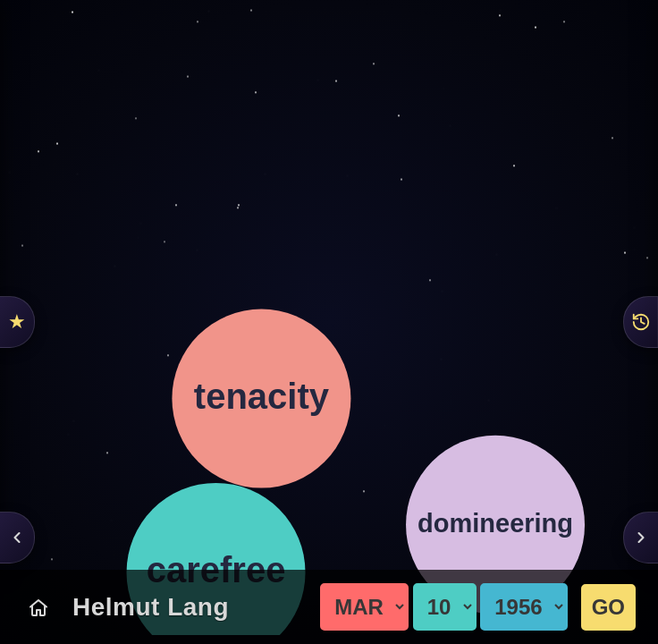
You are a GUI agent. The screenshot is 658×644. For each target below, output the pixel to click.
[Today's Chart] (38, 607)
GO (608, 607)
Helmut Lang (151, 607)
